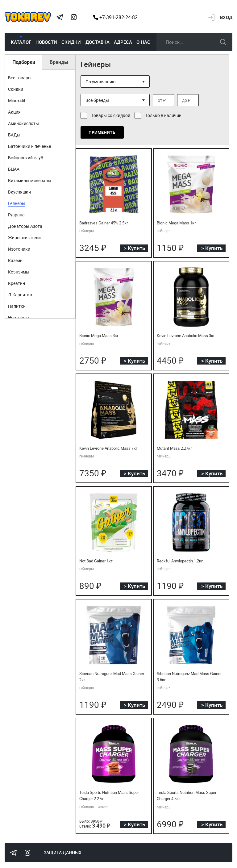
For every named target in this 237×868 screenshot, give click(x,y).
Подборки (24, 62)
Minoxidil (17, 100)
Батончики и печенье (29, 146)
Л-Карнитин (20, 295)
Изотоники (19, 249)
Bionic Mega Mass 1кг (176, 223)
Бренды (59, 62)
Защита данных (63, 852)
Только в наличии (163, 115)
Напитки (17, 306)
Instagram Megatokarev (74, 17)
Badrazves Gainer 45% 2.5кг (104, 223)
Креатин (17, 283)
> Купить (134, 248)
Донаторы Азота (25, 226)
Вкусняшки (19, 192)
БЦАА (14, 169)
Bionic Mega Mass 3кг (99, 336)
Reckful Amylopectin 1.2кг (180, 561)
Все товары (20, 78)
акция (103, 806)
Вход (226, 17)
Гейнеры (17, 203)
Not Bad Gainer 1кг (96, 561)
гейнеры (87, 231)
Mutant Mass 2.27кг (174, 448)
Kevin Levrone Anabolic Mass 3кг (186, 336)
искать (223, 42)
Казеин (15, 260)
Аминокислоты (23, 123)
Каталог (21, 42)
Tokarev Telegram (60, 17)
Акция (14, 112)
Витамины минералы (30, 180)
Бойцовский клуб (26, 158)
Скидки (71, 42)
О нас (143, 42)
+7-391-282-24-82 (115, 17)
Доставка (98, 42)
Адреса (123, 42)
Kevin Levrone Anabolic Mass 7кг (108, 448)
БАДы (14, 135)
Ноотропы (19, 317)
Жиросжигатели (24, 238)
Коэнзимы (19, 272)
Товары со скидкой (111, 115)
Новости (46, 42)
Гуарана (16, 215)
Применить (102, 132)
